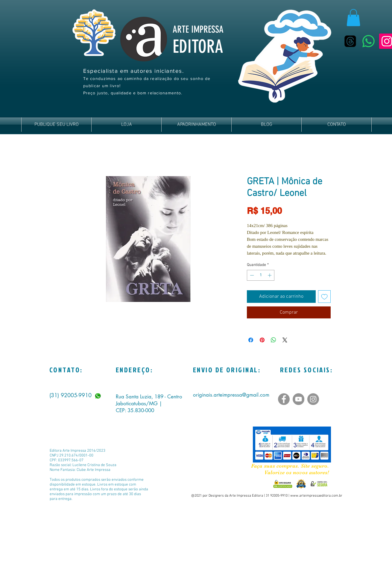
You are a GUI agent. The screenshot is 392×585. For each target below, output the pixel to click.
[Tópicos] (350, 41)
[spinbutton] (261, 275)
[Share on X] (285, 340)
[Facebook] (284, 399)
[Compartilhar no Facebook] (251, 340)
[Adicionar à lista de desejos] (324, 297)
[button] (353, 18)
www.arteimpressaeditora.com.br (316, 496)
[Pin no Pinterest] (262, 340)
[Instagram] (313, 399)
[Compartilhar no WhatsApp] (274, 340)
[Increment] (270, 275)
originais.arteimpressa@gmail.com (231, 395)
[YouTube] (298, 399)
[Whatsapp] (369, 41)
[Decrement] (251, 275)
